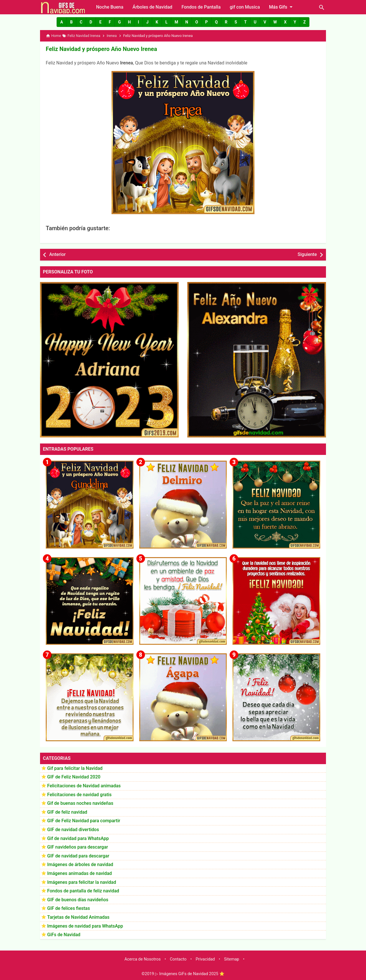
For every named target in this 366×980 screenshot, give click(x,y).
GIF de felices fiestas (68, 908)
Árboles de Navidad (152, 7)
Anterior (57, 254)
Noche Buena (110, 7)
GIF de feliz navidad (67, 812)
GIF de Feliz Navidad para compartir (84, 821)
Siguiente (307, 254)
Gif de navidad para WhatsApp (78, 838)
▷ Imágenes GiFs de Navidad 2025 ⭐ (190, 974)
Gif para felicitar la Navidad (75, 768)
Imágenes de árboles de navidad (80, 864)
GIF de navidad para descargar (78, 856)
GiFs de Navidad (64, 935)
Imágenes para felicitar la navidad (82, 882)
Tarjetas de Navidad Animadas (78, 917)
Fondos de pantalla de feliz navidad (83, 891)
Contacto (178, 959)
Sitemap (232, 959)
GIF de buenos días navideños (78, 899)
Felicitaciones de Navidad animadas (84, 786)
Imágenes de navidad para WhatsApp (85, 926)
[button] (62, 22)
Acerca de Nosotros (143, 959)
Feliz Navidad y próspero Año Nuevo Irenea (101, 49)
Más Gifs (282, 7)
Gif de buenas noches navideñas (80, 803)
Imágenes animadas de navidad (79, 873)
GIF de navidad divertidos (73, 830)
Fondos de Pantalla (201, 7)
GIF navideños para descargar (78, 847)
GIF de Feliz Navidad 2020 (74, 777)
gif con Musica (245, 7)
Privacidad (205, 959)
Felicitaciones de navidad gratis (79, 794)
